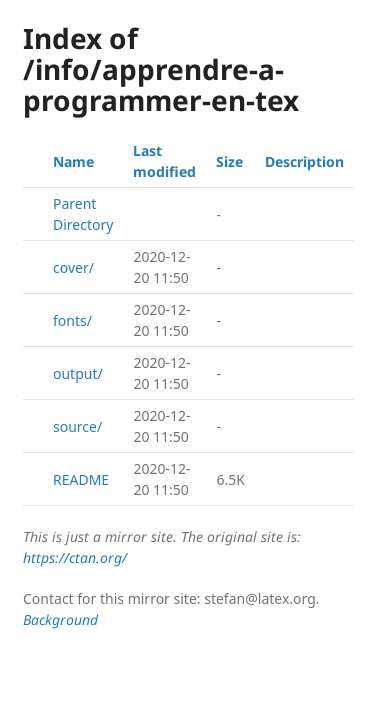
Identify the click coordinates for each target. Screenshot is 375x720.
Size (229, 161)
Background (60, 619)
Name (73, 161)
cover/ (73, 267)
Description (304, 161)
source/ (77, 426)
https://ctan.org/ (75, 557)
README (81, 479)
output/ (78, 373)
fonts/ (72, 320)
